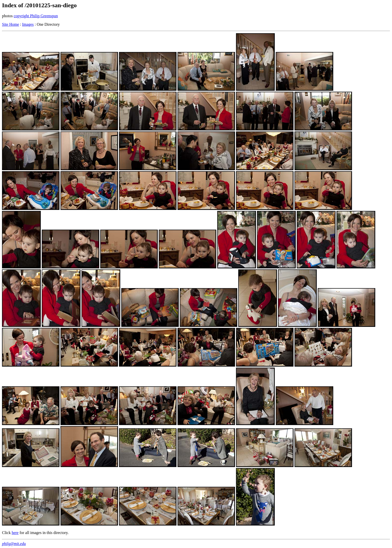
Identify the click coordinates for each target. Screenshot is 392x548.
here (15, 533)
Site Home (10, 24)
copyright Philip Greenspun (36, 16)
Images (28, 24)
